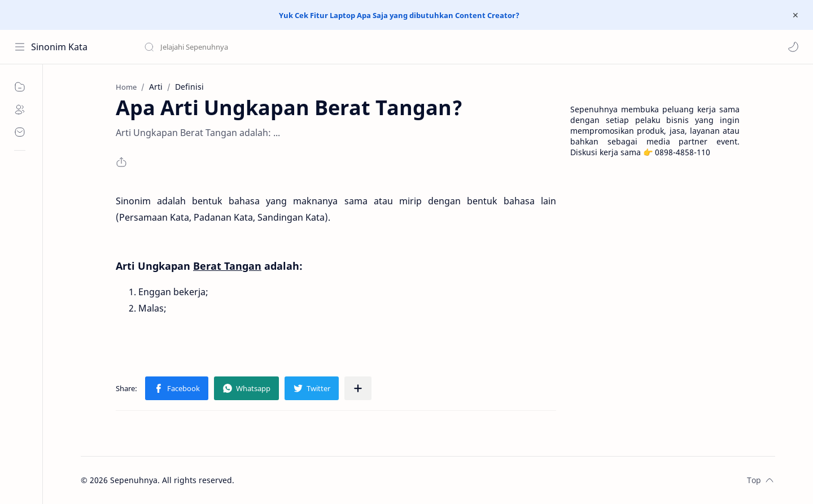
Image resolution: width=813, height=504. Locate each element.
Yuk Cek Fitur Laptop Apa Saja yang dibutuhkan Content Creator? (399, 15)
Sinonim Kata (59, 47)
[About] (20, 109)
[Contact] (20, 132)
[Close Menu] (795, 15)
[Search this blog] (234, 47)
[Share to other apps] (358, 388)
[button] (793, 47)
